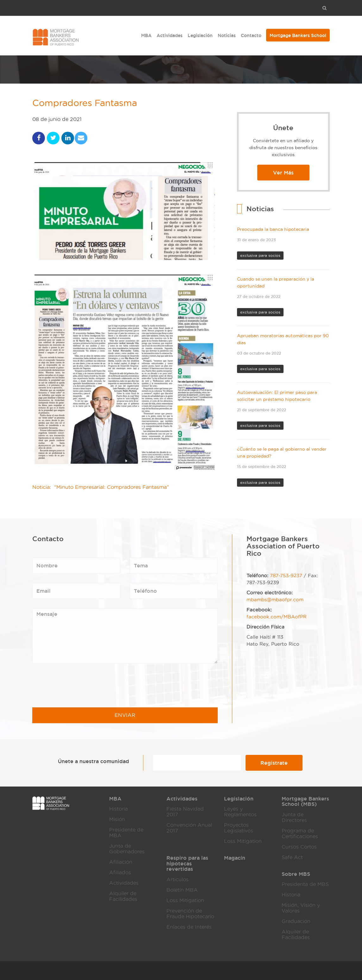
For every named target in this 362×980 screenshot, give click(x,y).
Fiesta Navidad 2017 (185, 812)
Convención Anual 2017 (189, 828)
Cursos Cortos (299, 847)
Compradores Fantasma (88, 104)
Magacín (235, 858)
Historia (119, 809)
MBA (146, 35)
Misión (117, 819)
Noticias (227, 35)
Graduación (296, 921)
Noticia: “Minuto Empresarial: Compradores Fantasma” (101, 488)
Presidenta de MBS (305, 884)
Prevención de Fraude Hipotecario (190, 914)
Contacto (251, 35)
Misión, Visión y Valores (301, 908)
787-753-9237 (286, 576)
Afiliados (120, 873)
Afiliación (121, 862)
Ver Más (283, 173)
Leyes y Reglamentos (240, 812)
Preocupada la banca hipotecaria (273, 229)
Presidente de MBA (126, 833)
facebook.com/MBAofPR (277, 617)
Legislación (200, 35)
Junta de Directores (294, 817)
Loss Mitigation (243, 841)
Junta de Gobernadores (127, 849)
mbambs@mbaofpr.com (275, 600)
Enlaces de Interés (189, 927)
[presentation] (80, 686)
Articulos (178, 879)
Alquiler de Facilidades (123, 896)
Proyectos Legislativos (239, 828)
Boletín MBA (182, 890)
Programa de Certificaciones (300, 834)
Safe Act (292, 857)
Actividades (170, 35)
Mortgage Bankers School (298, 35)
